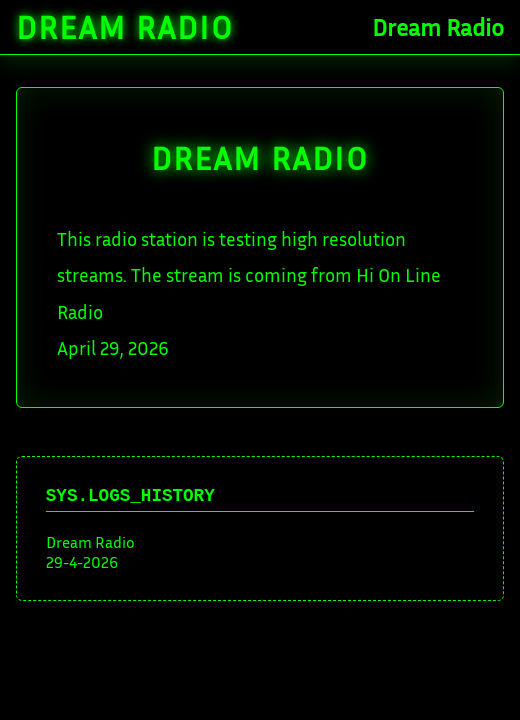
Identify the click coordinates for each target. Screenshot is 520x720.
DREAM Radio (260, 158)
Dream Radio (125, 27)
